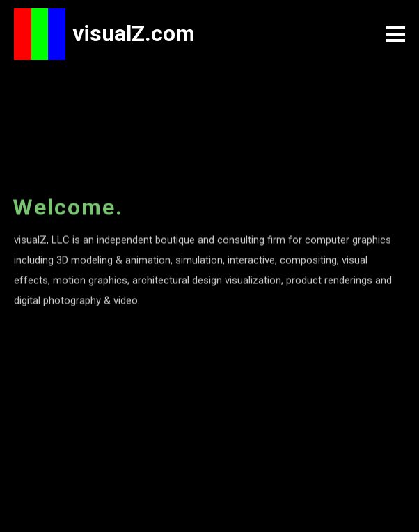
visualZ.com (134, 33)
